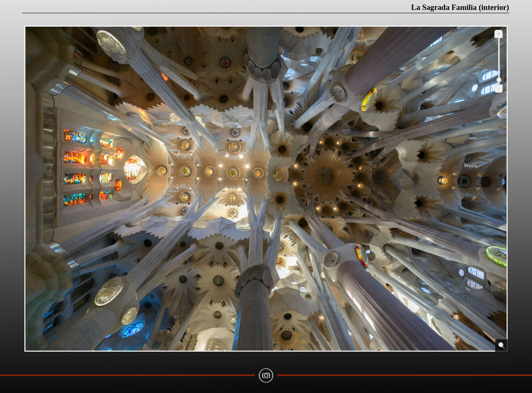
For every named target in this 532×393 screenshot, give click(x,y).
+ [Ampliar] (499, 34)
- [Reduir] (499, 88)
